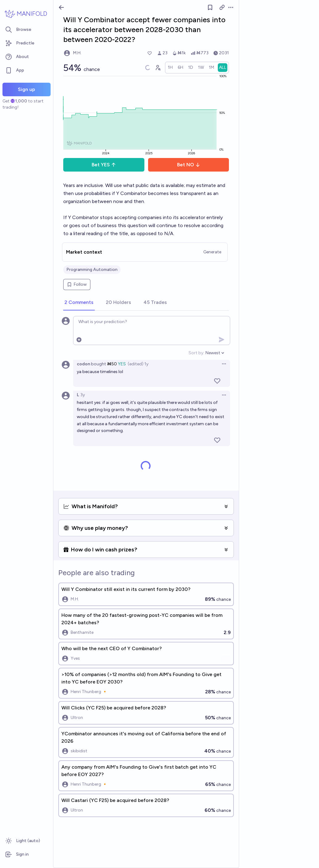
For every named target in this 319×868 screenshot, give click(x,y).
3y (83, 395)
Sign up (27, 89)
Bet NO (189, 165)
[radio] (170, 68)
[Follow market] (210, 7)
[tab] (79, 303)
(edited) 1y (138, 364)
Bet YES (104, 165)
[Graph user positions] (158, 68)
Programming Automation (92, 270)
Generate (212, 252)
